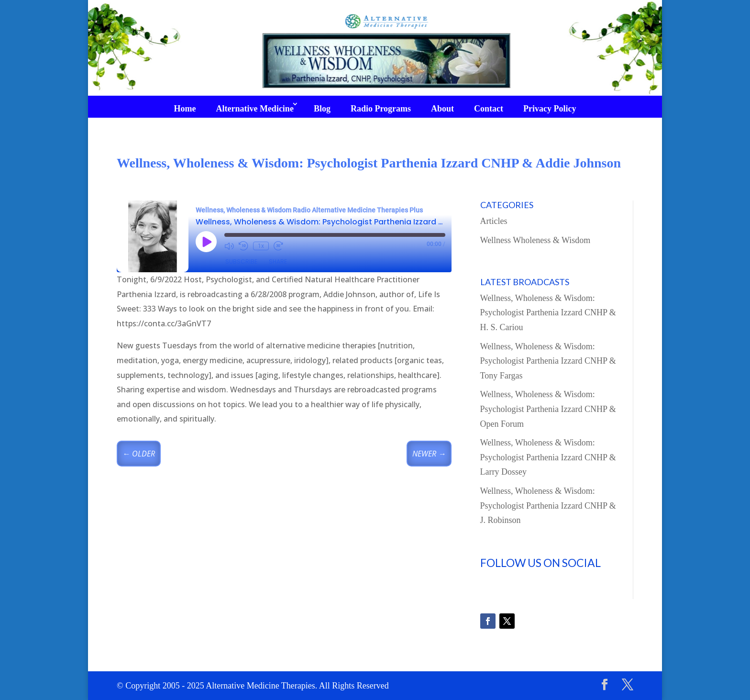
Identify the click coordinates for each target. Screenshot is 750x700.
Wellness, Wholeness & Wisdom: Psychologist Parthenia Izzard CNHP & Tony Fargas (548, 361)
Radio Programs (381, 109)
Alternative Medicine (254, 109)
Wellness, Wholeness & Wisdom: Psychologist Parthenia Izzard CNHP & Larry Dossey (548, 457)
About (442, 109)
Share (278, 261)
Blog (322, 109)
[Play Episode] (206, 242)
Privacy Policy (550, 109)
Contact (489, 109)
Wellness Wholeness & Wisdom (535, 240)
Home (185, 109)
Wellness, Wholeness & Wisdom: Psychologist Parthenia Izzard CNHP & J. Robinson (548, 506)
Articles (494, 221)
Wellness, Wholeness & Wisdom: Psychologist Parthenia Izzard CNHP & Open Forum (548, 409)
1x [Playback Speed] (261, 246)
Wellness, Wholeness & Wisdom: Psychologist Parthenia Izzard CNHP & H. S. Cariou (548, 313)
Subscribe (241, 261)
